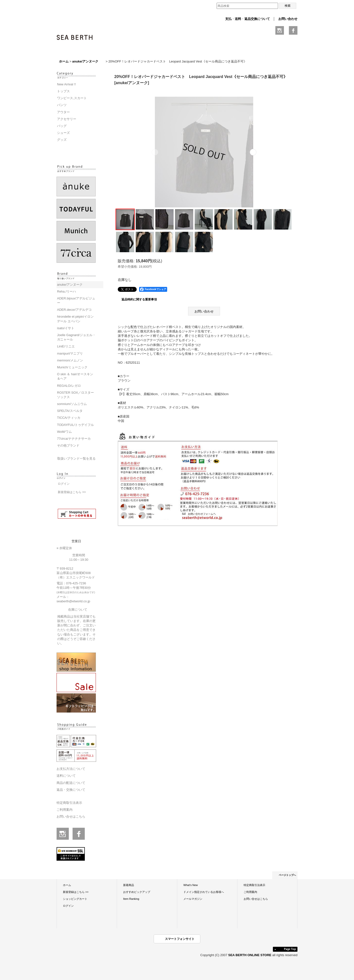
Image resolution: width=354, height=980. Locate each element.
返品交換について (257, 19)
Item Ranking (131, 899)
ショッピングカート (75, 899)
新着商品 (129, 885)
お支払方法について (71, 769)
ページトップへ (287, 875)
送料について (66, 776)
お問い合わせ (288, 19)
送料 (238, 19)
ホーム (67, 885)
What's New (191, 885)
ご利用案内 (65, 810)
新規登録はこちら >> (72, 492)
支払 (228, 19)
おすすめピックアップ (137, 892)
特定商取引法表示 (69, 803)
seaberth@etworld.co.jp (73, 601)
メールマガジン (193, 899)
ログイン (64, 484)
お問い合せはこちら (71, 817)
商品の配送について (71, 783)
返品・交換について (71, 790)
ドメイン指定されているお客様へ (204, 892)
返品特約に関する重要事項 (139, 299)
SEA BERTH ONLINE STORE (250, 955)
